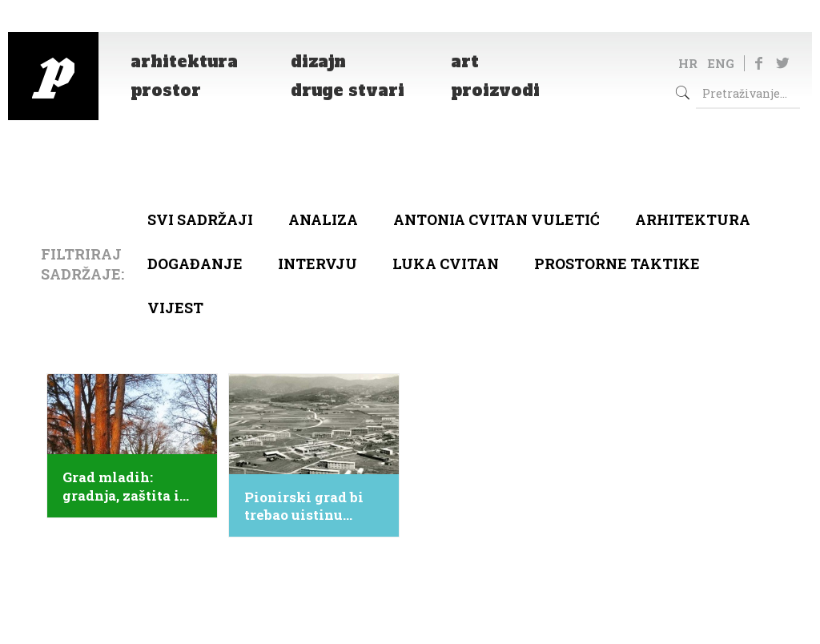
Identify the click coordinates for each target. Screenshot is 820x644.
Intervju (318, 264)
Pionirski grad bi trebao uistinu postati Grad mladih (304, 506)
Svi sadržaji (200, 219)
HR (688, 63)
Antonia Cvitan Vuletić (496, 219)
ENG (721, 63)
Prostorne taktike (617, 264)
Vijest (175, 308)
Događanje (195, 264)
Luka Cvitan (446, 264)
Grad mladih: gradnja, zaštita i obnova (121, 486)
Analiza (323, 219)
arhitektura (693, 219)
